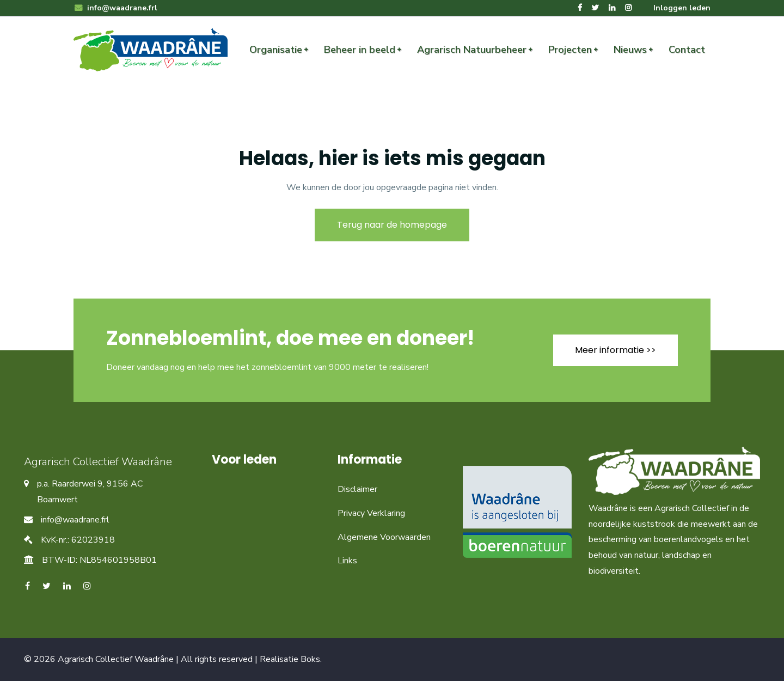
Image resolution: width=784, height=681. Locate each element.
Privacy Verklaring (371, 513)
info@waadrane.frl (115, 8)
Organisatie (276, 50)
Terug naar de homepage (392, 225)
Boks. (311, 659)
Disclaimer (357, 489)
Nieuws (630, 50)
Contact (687, 50)
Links (347, 561)
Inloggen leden (682, 8)
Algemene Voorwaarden (384, 537)
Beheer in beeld (360, 50)
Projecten (570, 50)
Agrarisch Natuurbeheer (472, 50)
